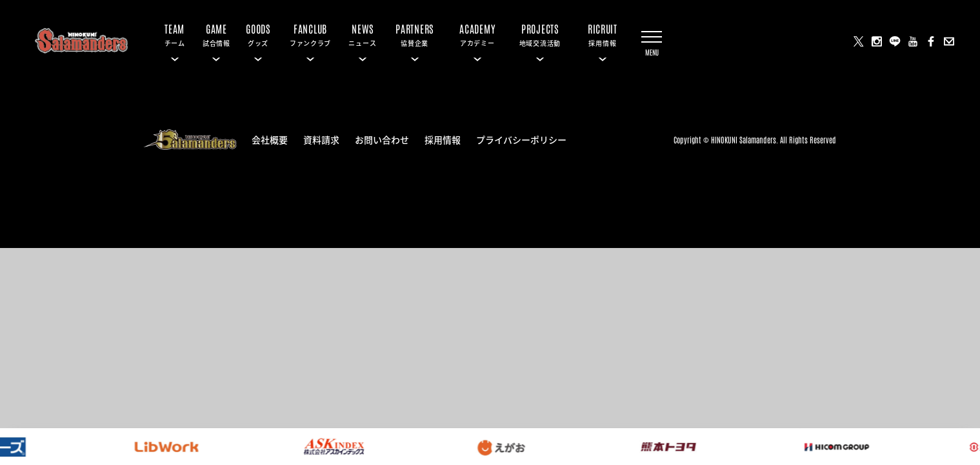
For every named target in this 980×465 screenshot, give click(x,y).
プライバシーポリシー (521, 139)
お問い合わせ (382, 139)
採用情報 (443, 139)
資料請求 (321, 139)
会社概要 (270, 139)
